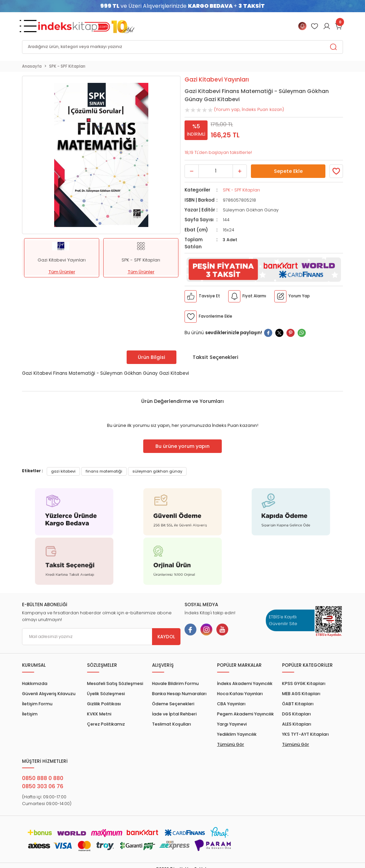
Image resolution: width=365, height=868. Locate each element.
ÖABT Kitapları (298, 704)
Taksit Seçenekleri (216, 357)
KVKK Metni (99, 714)
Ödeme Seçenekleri (173, 704)
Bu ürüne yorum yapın (182, 446)
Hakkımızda (35, 683)
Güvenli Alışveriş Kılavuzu (49, 694)
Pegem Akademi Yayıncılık (245, 714)
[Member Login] (315, 26)
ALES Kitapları (297, 724)
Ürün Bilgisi (152, 357)
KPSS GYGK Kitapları (304, 683)
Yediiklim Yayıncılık (237, 734)
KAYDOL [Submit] (166, 637)
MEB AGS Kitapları (301, 694)
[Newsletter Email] (101, 637)
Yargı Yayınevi (232, 724)
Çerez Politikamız (106, 724)
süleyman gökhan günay (157, 471)
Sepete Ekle (288, 171)
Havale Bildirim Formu (175, 683)
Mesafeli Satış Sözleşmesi (115, 683)
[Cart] (339, 26)
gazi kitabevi (63, 471)
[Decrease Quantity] (192, 171)
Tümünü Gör (231, 744)
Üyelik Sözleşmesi (106, 694)
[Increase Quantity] (240, 171)
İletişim (30, 714)
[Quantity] (216, 171)
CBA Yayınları (231, 704)
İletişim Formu (37, 704)
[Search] (182, 47)
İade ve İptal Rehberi (174, 714)
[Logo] (86, 26)
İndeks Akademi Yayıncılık (245, 683)
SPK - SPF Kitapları (241, 190)
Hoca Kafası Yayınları (240, 694)
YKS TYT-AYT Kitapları (305, 734)
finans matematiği (104, 471)
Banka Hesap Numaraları (179, 694)
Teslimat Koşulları (171, 724)
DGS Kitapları (296, 714)
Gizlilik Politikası (104, 704)
